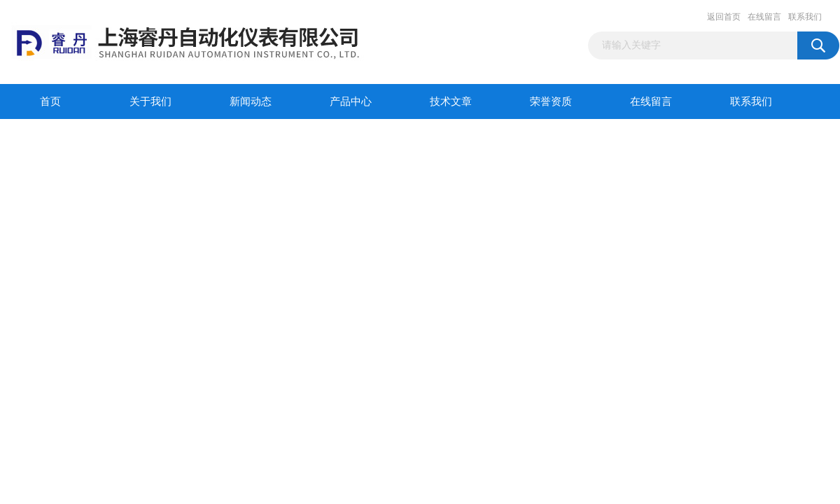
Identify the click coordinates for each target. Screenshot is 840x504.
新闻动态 (251, 101)
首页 (50, 101)
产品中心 (351, 101)
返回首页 (724, 17)
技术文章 (451, 101)
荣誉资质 (551, 101)
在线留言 (764, 17)
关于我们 (150, 101)
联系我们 (805, 17)
